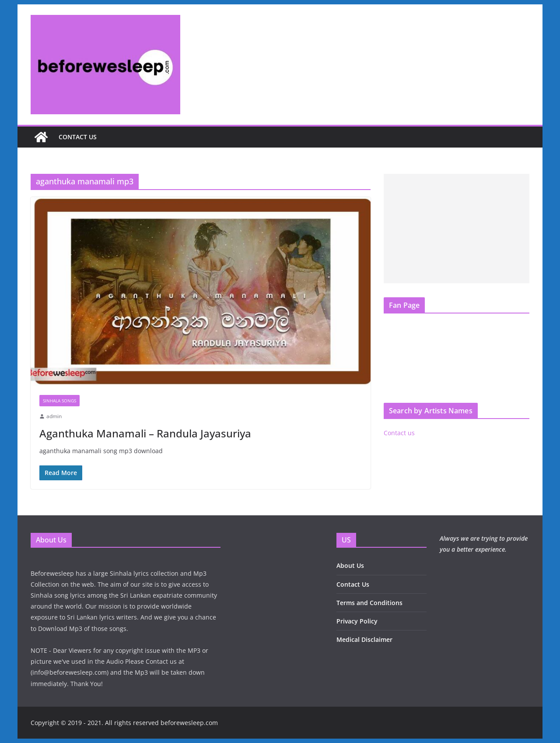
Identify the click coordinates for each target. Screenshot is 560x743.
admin (54, 416)
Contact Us (353, 584)
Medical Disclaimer (364, 639)
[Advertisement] (457, 229)
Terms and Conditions (369, 603)
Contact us (78, 137)
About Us (350, 565)
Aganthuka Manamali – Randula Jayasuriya (145, 433)
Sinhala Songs (59, 401)
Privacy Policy (357, 621)
